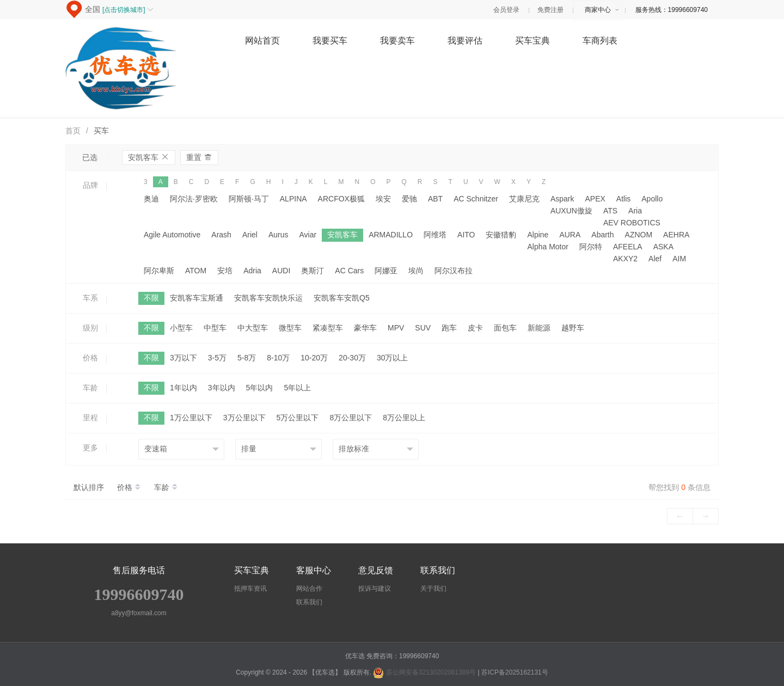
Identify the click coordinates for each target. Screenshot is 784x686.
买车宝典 (532, 41)
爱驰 (409, 199)
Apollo (652, 199)
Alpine (538, 235)
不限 (151, 298)
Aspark (562, 199)
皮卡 (475, 328)
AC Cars (349, 271)
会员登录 (506, 10)
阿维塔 (435, 235)
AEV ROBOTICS (632, 223)
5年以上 (297, 388)
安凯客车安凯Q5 (342, 298)
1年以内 (183, 388)
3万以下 (183, 358)
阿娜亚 (386, 271)
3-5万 (217, 358)
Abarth (602, 235)
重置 (199, 157)
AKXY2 (625, 259)
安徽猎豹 (501, 235)
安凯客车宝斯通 (197, 298)
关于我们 (433, 589)
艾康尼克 (524, 199)
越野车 (573, 328)
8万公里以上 (404, 418)
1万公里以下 (191, 418)
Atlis (623, 199)
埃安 (383, 199)
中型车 (215, 328)
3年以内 (222, 388)
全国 (119, 9)
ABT (435, 199)
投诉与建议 (375, 589)
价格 (130, 487)
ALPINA (293, 199)
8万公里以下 (351, 418)
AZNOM (639, 235)
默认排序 (89, 487)
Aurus (278, 235)
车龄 (166, 487)
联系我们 (309, 602)
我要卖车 (397, 41)
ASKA (663, 247)
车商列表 (600, 41)
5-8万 (247, 358)
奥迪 (151, 199)
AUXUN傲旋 (571, 211)
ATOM (196, 271)
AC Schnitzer (476, 199)
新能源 (539, 328)
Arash (221, 235)
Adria (252, 271)
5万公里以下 (298, 418)
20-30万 (352, 358)
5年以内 (260, 388)
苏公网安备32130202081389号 (425, 672)
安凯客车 (149, 157)
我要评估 (465, 41)
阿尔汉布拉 (454, 271)
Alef (655, 259)
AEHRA (676, 235)
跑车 (449, 328)
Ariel (250, 235)
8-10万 (278, 358)
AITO (466, 235)
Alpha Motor (547, 247)
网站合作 (309, 589)
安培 (225, 271)
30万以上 (393, 358)
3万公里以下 (244, 418)
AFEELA (628, 247)
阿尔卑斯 (159, 271)
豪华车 (365, 328)
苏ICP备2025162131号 (515, 672)
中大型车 (253, 328)
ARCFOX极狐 (341, 199)
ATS (610, 211)
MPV (396, 328)
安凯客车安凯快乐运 (268, 298)
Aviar (308, 235)
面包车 (505, 328)
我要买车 (330, 41)
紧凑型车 (328, 328)
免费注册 (550, 10)
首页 (73, 131)
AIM (679, 259)
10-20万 (314, 358)
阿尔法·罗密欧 (194, 199)
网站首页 (262, 41)
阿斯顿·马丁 (249, 199)
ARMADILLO (391, 235)
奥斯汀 (313, 271)
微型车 (290, 328)
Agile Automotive (172, 235)
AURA (570, 235)
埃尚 (416, 271)
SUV (423, 328)
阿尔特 (591, 247)
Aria (635, 211)
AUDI (281, 271)
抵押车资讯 (250, 589)
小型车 (181, 328)
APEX (595, 199)
